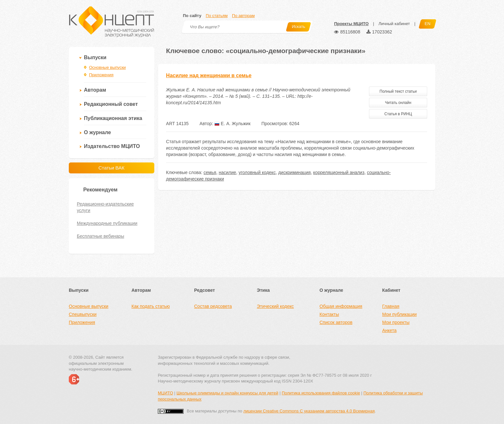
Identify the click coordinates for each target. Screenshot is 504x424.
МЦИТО (165, 393)
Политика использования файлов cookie (321, 393)
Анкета (389, 330)
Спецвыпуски (83, 314)
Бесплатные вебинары (100, 236)
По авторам (243, 16)
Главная (391, 306)
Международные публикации (107, 223)
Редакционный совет (111, 104)
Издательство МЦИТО (112, 146)
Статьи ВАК (111, 168)
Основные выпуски (107, 67)
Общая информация (341, 306)
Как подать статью (151, 306)
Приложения (101, 75)
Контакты (329, 314)
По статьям (217, 16)
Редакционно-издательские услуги (105, 207)
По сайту (192, 16)
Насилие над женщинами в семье (209, 75)
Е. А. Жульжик (232, 124)
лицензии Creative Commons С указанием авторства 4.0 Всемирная (309, 411)
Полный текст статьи (398, 91)
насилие (227, 172)
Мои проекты (396, 322)
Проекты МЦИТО (351, 24)
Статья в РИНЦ (398, 114)
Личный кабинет (394, 24)
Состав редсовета (213, 306)
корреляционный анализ (339, 172)
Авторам (95, 90)
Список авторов (336, 322)
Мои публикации (399, 314)
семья (210, 172)
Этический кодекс (275, 306)
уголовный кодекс (257, 172)
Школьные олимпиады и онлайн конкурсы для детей (227, 393)
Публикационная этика (113, 118)
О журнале (97, 132)
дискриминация (294, 172)
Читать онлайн (398, 103)
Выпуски (95, 57)
